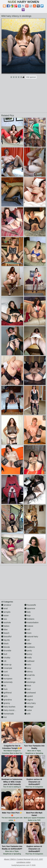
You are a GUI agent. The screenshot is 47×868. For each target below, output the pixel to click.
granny (6, 703)
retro (28, 665)
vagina (29, 700)
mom (28, 633)
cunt (4, 672)
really (28, 658)
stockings (30, 682)
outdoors (30, 647)
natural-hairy (31, 637)
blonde (6, 647)
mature (29, 626)
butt (4, 654)
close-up (6, 665)
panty (28, 651)
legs (28, 615)
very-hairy (30, 703)
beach (5, 633)
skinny (29, 672)
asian (5, 615)
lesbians (29, 619)
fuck (4, 689)
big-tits (6, 640)
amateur (6, 605)
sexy (28, 668)
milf (27, 630)
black (5, 644)
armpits (6, 612)
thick (28, 686)
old (27, 640)
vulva (28, 710)
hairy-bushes (8, 707)
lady (28, 612)
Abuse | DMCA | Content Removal (17, 859)
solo (28, 679)
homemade (8, 714)
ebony (5, 675)
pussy (28, 654)
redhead (29, 661)
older (28, 644)
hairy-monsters (9, 710)
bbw (4, 630)
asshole (6, 622)
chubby (6, 658)
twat (28, 689)
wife (28, 714)
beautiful (6, 637)
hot (4, 717)
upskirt (29, 696)
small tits (30, 675)
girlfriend (6, 693)
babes (5, 626)
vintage (29, 707)
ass (4, 619)
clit (4, 661)
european (7, 679)
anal (4, 608)
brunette (6, 651)
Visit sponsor (31, 77)
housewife (30, 605)
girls (4, 696)
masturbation (32, 622)
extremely (7, 682)
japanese (30, 608)
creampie (7, 668)
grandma (7, 700)
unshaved (30, 693)
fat (4, 686)
